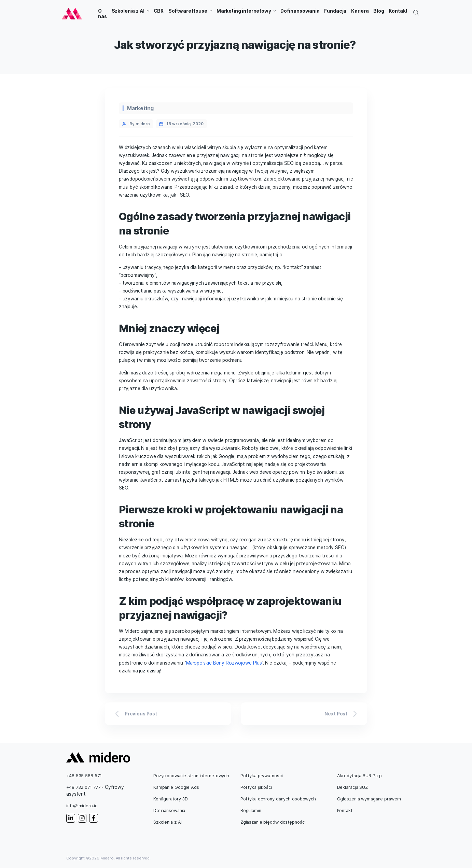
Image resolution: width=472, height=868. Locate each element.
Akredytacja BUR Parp (360, 776)
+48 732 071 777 (83, 787)
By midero (140, 124)
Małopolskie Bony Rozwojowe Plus (224, 663)
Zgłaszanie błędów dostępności (273, 822)
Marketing (140, 108)
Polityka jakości (256, 787)
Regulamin (251, 810)
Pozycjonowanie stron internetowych (191, 776)
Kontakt (345, 810)
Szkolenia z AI (168, 822)
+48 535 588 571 (84, 776)
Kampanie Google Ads (176, 787)
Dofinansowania (169, 810)
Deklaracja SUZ (352, 787)
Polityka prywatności (262, 776)
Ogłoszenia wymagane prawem (369, 799)
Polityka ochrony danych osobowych (278, 799)
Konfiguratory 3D (171, 799)
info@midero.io (82, 806)
